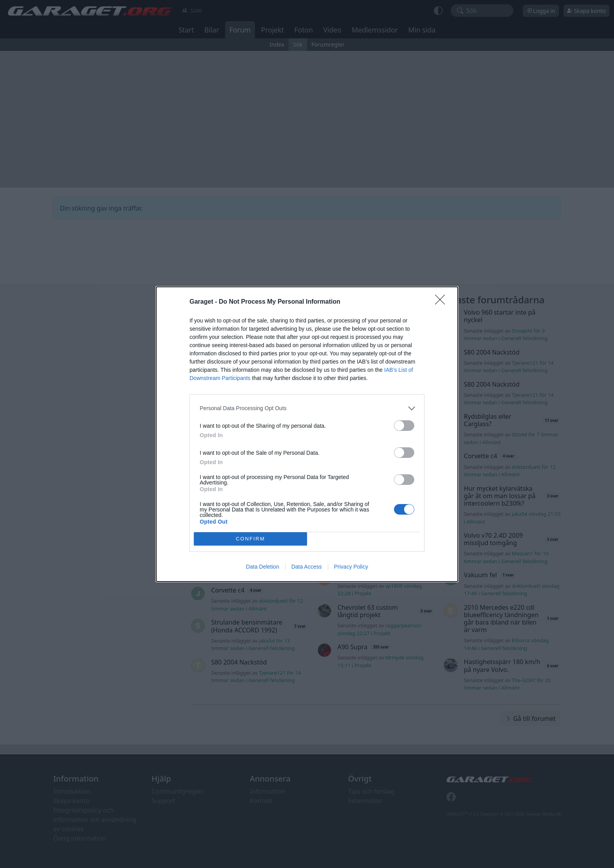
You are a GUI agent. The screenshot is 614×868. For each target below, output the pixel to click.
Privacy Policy (351, 567)
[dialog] (307, 434)
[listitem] (307, 408)
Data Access (307, 567)
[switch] (404, 426)
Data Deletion (263, 567)
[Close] (442, 302)
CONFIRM (250, 539)
